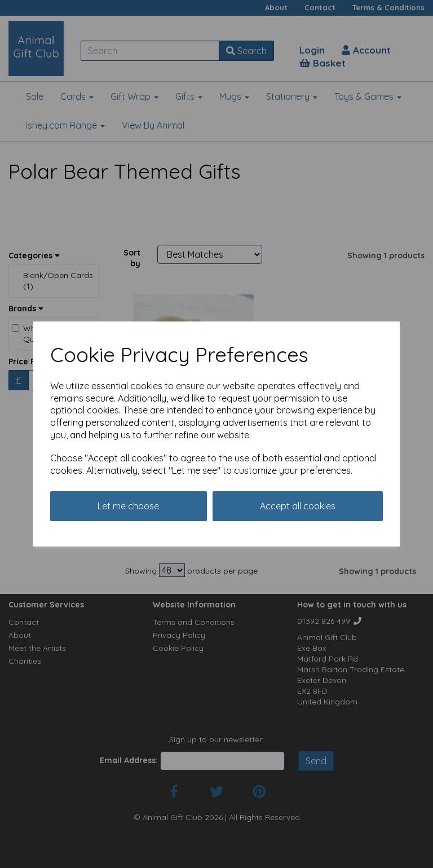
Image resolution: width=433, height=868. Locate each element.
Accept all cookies (298, 506)
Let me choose (128, 506)
